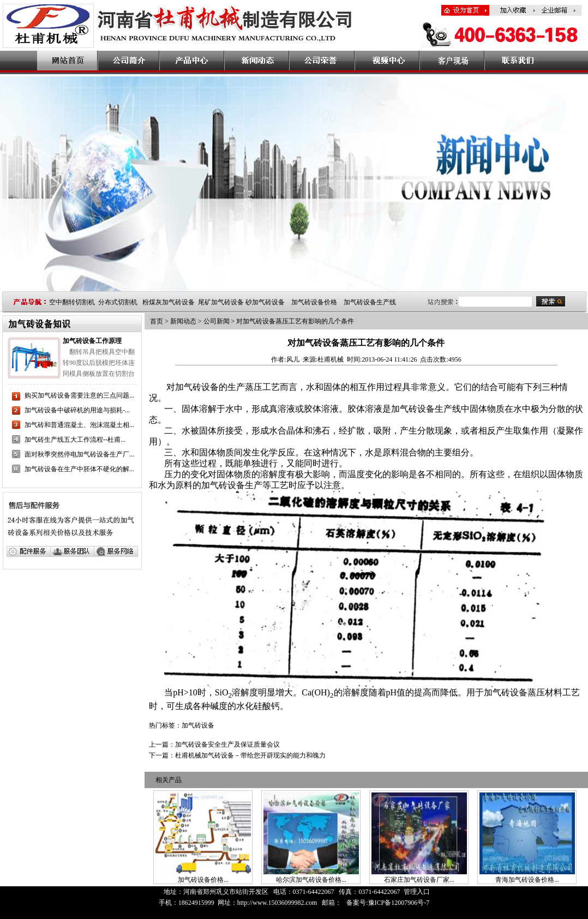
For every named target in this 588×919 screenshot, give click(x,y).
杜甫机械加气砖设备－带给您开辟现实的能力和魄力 (250, 755)
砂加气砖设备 (265, 302)
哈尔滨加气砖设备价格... (311, 880)
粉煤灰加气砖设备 (169, 302)
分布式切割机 (118, 302)
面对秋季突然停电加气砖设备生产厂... (79, 454)
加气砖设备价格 (314, 302)
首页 (157, 321)
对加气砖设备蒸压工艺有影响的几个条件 (295, 321)
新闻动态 (183, 321)
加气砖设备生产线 (370, 302)
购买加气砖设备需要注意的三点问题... (79, 395)
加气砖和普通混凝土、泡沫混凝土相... (79, 425)
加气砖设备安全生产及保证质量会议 (227, 744)
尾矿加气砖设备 (221, 302)
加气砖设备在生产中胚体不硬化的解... (79, 469)
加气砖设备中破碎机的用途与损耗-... (77, 410)
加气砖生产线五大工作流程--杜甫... (75, 440)
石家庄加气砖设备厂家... (419, 880)
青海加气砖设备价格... (527, 880)
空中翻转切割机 (72, 302)
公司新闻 (217, 321)
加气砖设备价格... (203, 880)
